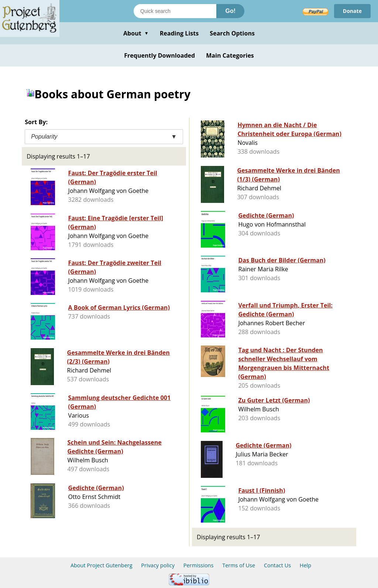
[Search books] (175, 11)
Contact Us (277, 565)
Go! (230, 11)
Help (305, 565)
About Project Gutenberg (102, 565)
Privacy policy (158, 565)
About (136, 33)
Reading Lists (179, 33)
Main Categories (230, 55)
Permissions (199, 565)
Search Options (232, 33)
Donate (352, 11)
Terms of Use (239, 565)
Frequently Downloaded (159, 55)
